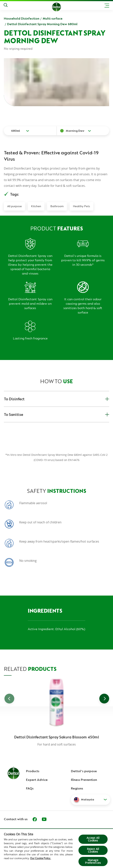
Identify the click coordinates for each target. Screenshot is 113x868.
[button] (91, 800)
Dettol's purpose (84, 771)
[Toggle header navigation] (107, 6)
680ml (16, 131)
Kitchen (36, 206)
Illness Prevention (84, 780)
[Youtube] (44, 819)
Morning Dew (75, 131)
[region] (56, 848)
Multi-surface (53, 18)
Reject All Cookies (93, 850)
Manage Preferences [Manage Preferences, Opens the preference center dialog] (93, 861)
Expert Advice (37, 780)
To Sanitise (56, 415)
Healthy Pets (81, 206)
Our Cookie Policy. (41, 858)
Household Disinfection (22, 18)
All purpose (14, 206)
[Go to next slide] (104, 699)
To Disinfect (56, 399)
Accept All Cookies (93, 839)
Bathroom (57, 206)
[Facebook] (35, 819)
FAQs (30, 788)
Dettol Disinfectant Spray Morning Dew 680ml (42, 24)
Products (33, 771)
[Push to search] (6, 6)
